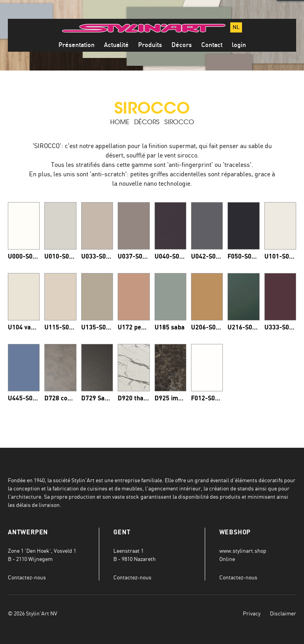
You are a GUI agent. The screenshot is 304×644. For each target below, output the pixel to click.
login (239, 45)
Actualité (116, 45)
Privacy (252, 613)
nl (236, 27)
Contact (212, 45)
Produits (150, 45)
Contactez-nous (27, 577)
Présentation (76, 45)
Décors (182, 45)
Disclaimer (283, 613)
